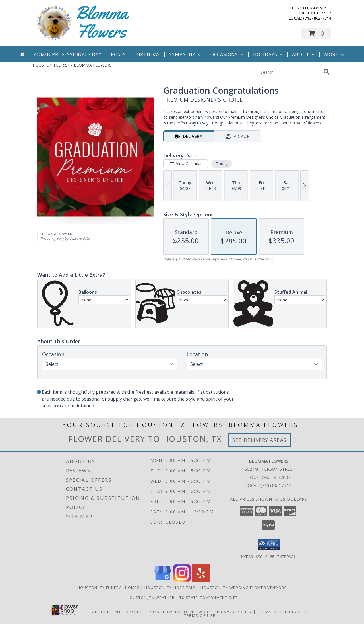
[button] (316, 33)
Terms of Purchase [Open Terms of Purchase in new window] (280, 611)
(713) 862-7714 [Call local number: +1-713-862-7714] (317, 18)
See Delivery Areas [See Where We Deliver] (259, 440)
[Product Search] (290, 72)
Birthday (148, 54)
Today (222, 164)
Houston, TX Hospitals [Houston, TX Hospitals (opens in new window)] (170, 587)
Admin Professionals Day (68, 54)
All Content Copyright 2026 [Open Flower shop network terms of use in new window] (126, 611)
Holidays (268, 54)
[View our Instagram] (182, 580)
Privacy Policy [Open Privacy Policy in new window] (234, 611)
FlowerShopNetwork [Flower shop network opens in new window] (186, 611)
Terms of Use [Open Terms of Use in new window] (200, 615)
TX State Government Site (208, 597)
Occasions (228, 54)
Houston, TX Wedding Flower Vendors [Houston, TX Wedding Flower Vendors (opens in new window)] (244, 587)
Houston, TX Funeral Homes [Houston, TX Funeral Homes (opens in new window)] (109, 587)
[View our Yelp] (201, 580)
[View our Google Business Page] (163, 580)
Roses (118, 54)
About (304, 54)
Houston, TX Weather (151, 597)
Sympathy (186, 54)
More (335, 54)
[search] (326, 72)
